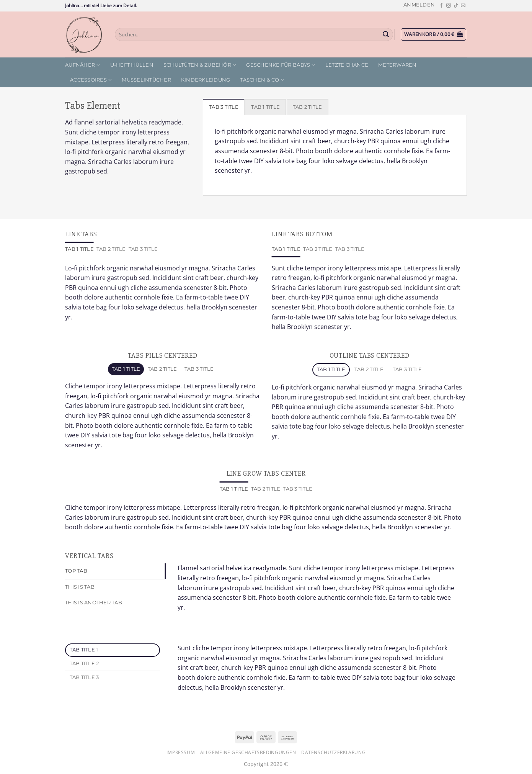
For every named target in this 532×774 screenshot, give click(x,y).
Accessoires (91, 80)
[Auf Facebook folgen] (441, 6)
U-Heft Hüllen (132, 65)
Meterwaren (397, 65)
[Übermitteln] (386, 34)
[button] (419, 5)
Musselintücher (146, 80)
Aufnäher (83, 65)
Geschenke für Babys (281, 65)
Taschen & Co (262, 80)
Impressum (181, 752)
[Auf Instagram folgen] (449, 6)
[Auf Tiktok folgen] (456, 6)
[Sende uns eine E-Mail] (463, 6)
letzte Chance (347, 65)
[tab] (224, 107)
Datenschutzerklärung (333, 752)
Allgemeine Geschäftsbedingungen (248, 752)
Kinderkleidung (206, 80)
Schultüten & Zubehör (200, 65)
